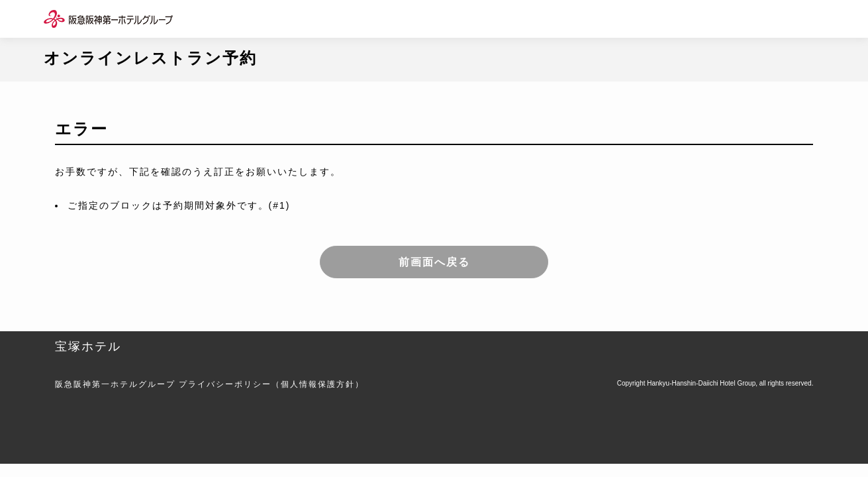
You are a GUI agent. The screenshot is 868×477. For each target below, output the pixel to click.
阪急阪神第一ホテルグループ (115, 384)
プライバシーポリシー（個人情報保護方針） (271, 384)
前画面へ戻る (434, 262)
